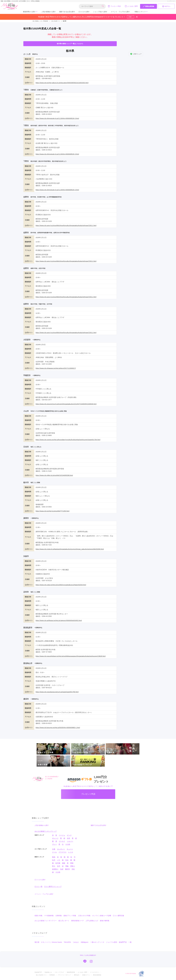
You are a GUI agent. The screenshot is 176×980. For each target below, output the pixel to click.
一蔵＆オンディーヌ (97, 942)
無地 (54, 857)
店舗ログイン (86, 975)
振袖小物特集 (105, 921)
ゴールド (62, 841)
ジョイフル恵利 (112, 942)
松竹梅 (58, 863)
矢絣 (62, 869)
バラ (59, 860)
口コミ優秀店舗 (118, 916)
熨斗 (54, 866)
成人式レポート (64, 921)
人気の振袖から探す (49, 12)
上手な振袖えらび (92, 921)
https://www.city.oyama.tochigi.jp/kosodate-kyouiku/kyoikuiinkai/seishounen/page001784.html (68, 440)
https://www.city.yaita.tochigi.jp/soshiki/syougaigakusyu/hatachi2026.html (61, 585)
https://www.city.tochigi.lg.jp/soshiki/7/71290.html (52, 511)
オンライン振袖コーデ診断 (102, 916)
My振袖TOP (38, 972)
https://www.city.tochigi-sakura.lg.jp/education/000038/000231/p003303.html (62, 83)
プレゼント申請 (114, 6)
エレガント (61, 849)
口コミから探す (84, 12)
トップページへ (171, 1)
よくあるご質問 (131, 6)
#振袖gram (85, 942)
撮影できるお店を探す (67, 12)
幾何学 (67, 869)
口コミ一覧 (38, 887)
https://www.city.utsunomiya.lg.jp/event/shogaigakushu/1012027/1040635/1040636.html (66, 404)
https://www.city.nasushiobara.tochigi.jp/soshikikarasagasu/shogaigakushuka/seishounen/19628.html (71, 656)
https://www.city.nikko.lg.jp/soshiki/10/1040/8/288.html (54, 475)
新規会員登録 (148, 6)
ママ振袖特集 (49, 916)
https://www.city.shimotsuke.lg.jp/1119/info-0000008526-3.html (57, 118)
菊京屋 (37, 942)
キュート (70, 849)
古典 (54, 849)
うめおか (76, 942)
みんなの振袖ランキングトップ (46, 831)
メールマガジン (95, 972)
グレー (54, 844)
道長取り (55, 869)
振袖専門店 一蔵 (125, 942)
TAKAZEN (67, 942)
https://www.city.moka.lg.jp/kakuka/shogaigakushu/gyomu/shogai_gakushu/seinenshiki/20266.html (70, 549)
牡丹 (54, 860)
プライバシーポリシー (64, 975)
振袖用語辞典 (71, 972)
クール (54, 852)
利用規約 (52, 975)
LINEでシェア (136, 54)
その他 (68, 844)
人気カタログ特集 (84, 916)
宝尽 (59, 866)
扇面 (64, 863)
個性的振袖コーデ (77, 921)
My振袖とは (48, 972)
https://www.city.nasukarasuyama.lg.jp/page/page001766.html (57, 692)
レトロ (71, 852)
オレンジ (55, 838)
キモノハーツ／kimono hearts (52, 942)
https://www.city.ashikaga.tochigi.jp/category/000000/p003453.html (59, 620)
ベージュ (62, 835)
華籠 (72, 863)
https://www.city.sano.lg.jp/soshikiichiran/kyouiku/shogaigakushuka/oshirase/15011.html (66, 225)
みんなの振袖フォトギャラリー (46, 921)
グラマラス (63, 852)
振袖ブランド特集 (70, 916)
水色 (68, 838)
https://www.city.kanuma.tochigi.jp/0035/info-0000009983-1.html (58, 728)
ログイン (166, 6)
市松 (73, 869)
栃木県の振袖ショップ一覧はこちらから (70, 44)
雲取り (73, 866)
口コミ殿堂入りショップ (53, 887)
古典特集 (59, 916)
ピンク (69, 835)
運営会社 (77, 975)
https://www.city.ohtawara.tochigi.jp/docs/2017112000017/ (56, 368)
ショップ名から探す (100, 12)
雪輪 (67, 866)
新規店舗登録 (97, 975)
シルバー (70, 841)
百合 (67, 860)
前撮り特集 (38, 916)
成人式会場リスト (41, 975)
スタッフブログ (59, 972)
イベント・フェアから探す (120, 12)
